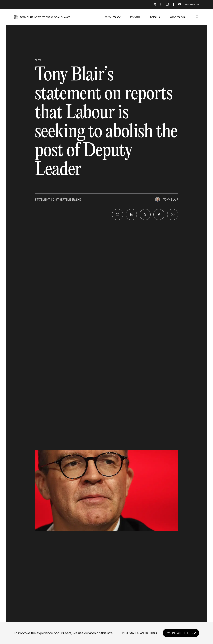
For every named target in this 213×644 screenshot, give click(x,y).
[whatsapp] (173, 214)
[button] (42, 17)
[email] (118, 214)
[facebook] (159, 214)
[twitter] (145, 214)
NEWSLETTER (192, 4)
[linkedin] (131, 214)
